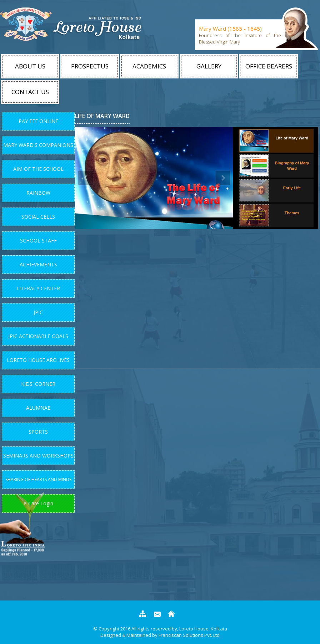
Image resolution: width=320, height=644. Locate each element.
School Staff (38, 241)
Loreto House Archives (38, 360)
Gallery (209, 66)
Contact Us (30, 92)
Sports (38, 432)
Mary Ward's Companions (38, 145)
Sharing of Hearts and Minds (38, 479)
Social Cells (38, 217)
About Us (30, 66)
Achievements (38, 264)
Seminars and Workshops (38, 456)
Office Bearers (269, 66)
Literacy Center (38, 288)
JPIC (38, 312)
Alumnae (38, 408)
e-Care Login (38, 503)
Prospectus (90, 66)
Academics (149, 66)
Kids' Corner (38, 384)
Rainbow (38, 193)
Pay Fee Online (38, 121)
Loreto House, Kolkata (203, 629)
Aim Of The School (38, 169)
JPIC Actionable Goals (38, 336)
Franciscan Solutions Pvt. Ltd (189, 635)
